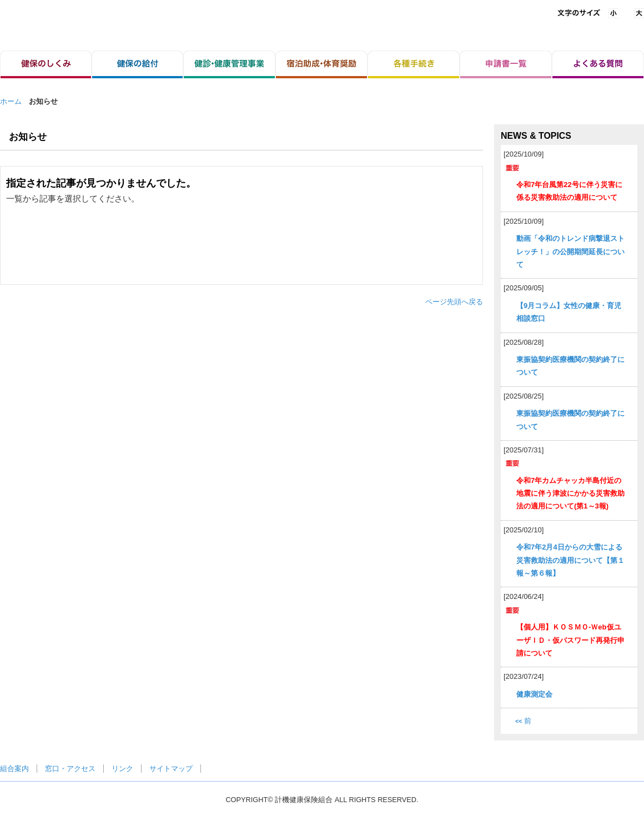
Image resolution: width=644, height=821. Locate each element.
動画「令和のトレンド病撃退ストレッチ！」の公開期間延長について (570, 251)
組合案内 (14, 769)
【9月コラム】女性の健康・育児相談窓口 (569, 312)
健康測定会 (534, 694)
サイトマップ (171, 769)
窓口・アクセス (70, 769)
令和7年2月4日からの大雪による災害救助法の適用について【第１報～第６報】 (570, 560)
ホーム (11, 101)
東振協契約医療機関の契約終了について (570, 366)
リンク (122, 769)
